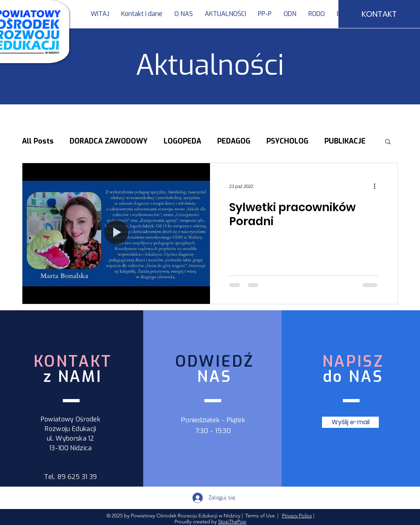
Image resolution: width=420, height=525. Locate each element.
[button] (265, 14)
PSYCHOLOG (287, 141)
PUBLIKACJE (345, 141)
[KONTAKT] (379, 14)
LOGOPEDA (182, 141)
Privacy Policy (297, 516)
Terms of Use (260, 516)
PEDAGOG (234, 141)
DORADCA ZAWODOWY (109, 141)
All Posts (38, 141)
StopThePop (232, 522)
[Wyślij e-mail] (350, 422)
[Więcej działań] (377, 186)
